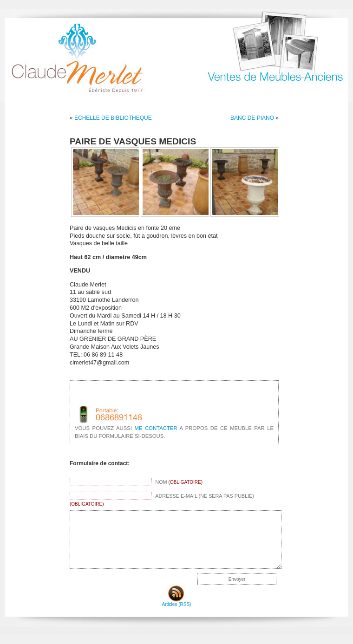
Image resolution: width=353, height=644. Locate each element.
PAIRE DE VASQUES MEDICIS (133, 141)
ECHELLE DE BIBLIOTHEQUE (113, 118)
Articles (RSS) (177, 602)
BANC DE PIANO (252, 118)
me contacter (156, 428)
